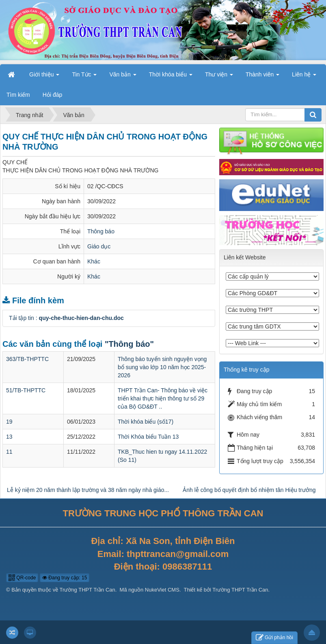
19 (9, 422)
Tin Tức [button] (84, 77)
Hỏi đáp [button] (52, 95)
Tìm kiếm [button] (18, 95)
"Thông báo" (129, 344)
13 (9, 437)
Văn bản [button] (123, 77)
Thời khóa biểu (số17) (146, 422)
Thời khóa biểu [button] (171, 77)
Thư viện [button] (219, 77)
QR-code (22, 578)
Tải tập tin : (66, 318)
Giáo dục (99, 246)
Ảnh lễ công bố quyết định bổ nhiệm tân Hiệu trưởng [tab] (249, 490)
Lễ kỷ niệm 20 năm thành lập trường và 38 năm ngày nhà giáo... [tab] (88, 490)
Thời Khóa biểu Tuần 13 (148, 437)
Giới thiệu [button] (44, 77)
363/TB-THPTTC (27, 359)
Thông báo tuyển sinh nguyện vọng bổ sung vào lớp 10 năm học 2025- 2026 (162, 367)
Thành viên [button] (262, 77)
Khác (94, 261)
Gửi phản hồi (274, 638)
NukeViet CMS (162, 590)
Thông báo (101, 231)
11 (9, 452)
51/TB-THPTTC (26, 390)
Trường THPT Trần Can (87, 590)
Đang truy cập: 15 (65, 578)
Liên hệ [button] (304, 77)
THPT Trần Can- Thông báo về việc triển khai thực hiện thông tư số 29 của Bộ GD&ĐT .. (163, 398)
